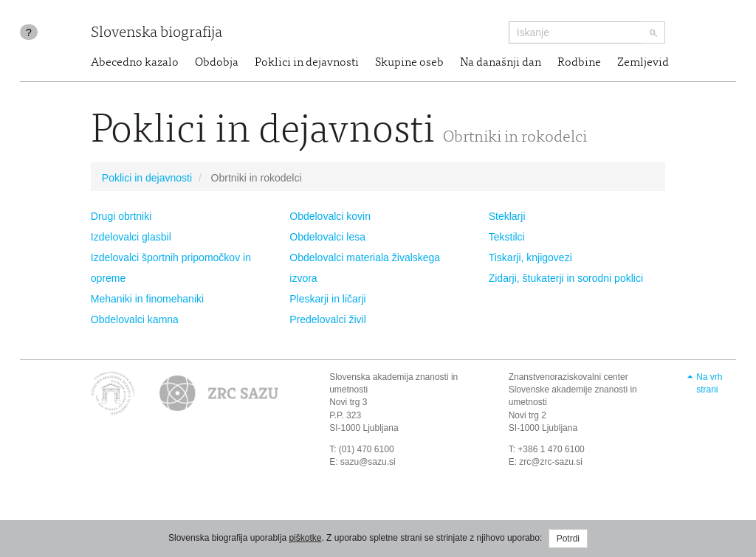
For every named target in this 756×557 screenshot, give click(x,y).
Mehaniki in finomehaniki (147, 299)
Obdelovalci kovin (330, 216)
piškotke (305, 538)
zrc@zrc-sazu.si (551, 462)
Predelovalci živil (327, 319)
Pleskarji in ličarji (327, 299)
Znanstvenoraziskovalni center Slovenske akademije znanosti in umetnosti (573, 390)
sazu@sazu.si (368, 462)
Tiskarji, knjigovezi (530, 257)
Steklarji (507, 216)
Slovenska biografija (157, 34)
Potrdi (568, 539)
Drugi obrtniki (121, 216)
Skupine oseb (409, 63)
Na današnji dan (501, 63)
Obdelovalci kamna (135, 319)
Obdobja (217, 63)
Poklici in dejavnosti (307, 63)
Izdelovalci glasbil (131, 237)
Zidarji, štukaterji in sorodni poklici (566, 278)
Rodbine (579, 63)
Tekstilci (507, 237)
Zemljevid (643, 63)
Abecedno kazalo (135, 63)
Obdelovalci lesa (327, 237)
